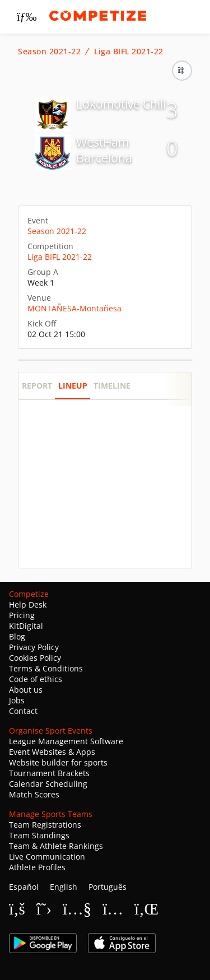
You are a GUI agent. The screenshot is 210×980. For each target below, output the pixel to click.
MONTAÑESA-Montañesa (74, 308)
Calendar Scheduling (48, 784)
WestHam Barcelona (104, 150)
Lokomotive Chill (121, 104)
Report (37, 386)
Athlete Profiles (37, 867)
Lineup (73, 386)
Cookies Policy (35, 658)
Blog (17, 636)
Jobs (17, 700)
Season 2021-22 (49, 52)
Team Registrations (45, 825)
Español (24, 887)
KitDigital (26, 626)
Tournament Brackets (49, 773)
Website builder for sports (58, 762)
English (64, 887)
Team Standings (39, 835)
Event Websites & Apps (52, 752)
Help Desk (28, 605)
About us (26, 690)
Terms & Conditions (46, 668)
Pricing (22, 615)
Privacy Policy (34, 647)
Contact (23, 711)
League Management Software (66, 741)
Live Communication (47, 857)
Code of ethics (36, 679)
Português (108, 887)
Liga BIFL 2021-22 (129, 52)
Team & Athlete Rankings (56, 846)
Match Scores (34, 794)
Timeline (112, 386)
